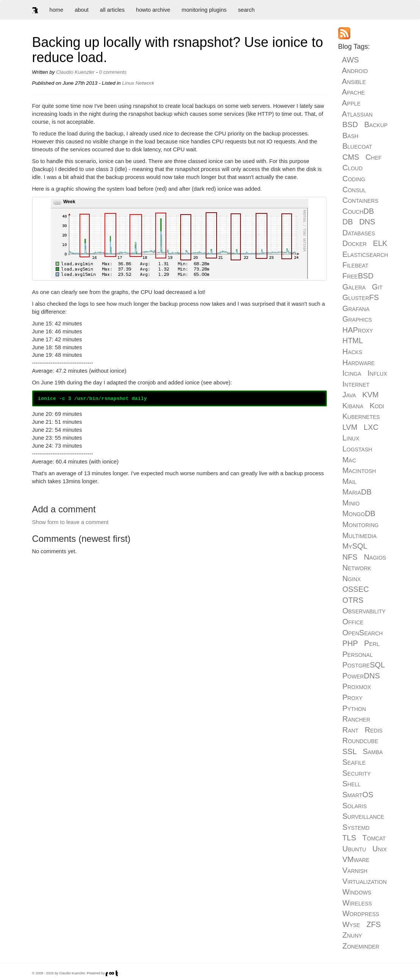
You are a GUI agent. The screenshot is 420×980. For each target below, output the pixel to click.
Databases (359, 233)
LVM (350, 427)
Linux (128, 83)
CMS (351, 157)
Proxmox (357, 686)
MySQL (355, 546)
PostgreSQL (364, 665)
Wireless (357, 903)
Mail (350, 481)
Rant (350, 730)
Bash (350, 135)
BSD (350, 124)
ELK (380, 243)
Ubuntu (354, 849)
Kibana (353, 406)
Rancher (356, 719)
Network (145, 83)
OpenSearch (363, 633)
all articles (112, 10)
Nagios (375, 557)
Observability (364, 611)
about (82, 10)
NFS (350, 557)
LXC (371, 427)
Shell (351, 784)
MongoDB (359, 513)
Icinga (352, 373)
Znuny (352, 935)
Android (355, 70)
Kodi (377, 406)
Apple (351, 103)
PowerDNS (361, 676)
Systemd (356, 827)
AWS (351, 60)
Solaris (355, 806)
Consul (354, 190)
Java (349, 395)
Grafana (356, 308)
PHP (350, 643)
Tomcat (374, 838)
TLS (349, 838)
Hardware (358, 362)
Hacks (352, 352)
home (57, 10)
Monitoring (361, 524)
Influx (377, 373)
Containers (360, 200)
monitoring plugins (204, 10)
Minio (351, 503)
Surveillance (363, 816)
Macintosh (359, 470)
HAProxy (358, 330)
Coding (354, 179)
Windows (357, 892)
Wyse (351, 924)
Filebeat (355, 265)
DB (348, 222)
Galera (354, 287)
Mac (349, 460)
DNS (367, 222)
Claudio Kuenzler (75, 72)
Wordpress (361, 913)
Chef (373, 157)
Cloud (352, 168)
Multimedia (359, 535)
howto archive (153, 10)
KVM (371, 395)
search (246, 10)
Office (353, 622)
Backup (376, 124)
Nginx (352, 579)
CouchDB (358, 211)
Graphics (357, 319)
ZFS (374, 924)
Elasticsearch (365, 254)
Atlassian (357, 114)
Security (357, 773)
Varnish (355, 870)
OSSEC (356, 589)
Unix (379, 849)
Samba (373, 751)
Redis (374, 730)
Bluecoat (357, 146)
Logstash (357, 449)
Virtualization (365, 881)
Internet (356, 384)
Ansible (354, 81)
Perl (372, 643)
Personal (358, 654)
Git (377, 287)
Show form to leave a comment (70, 522)
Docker (354, 243)
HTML (353, 341)
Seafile (354, 762)
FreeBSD (358, 276)
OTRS (353, 600)
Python (354, 708)
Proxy (352, 697)
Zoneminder (361, 946)
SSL (349, 751)
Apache (354, 92)
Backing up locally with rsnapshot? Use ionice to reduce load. (178, 50)
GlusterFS (361, 297)
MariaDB (357, 492)
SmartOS (358, 795)
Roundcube (360, 740)
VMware (356, 859)
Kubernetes (361, 416)
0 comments (113, 72)
